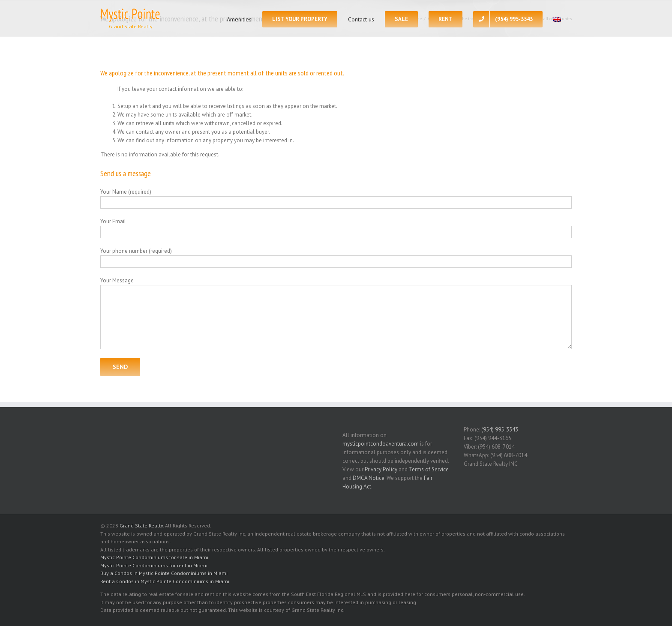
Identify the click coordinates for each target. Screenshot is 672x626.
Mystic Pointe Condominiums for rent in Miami (154, 565)
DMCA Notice (369, 478)
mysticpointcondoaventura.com (381, 444)
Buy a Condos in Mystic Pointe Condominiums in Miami (164, 573)
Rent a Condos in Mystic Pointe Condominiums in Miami (165, 581)
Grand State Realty (141, 526)
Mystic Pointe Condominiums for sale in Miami (154, 557)
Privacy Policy (381, 469)
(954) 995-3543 (500, 430)
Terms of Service (429, 469)
